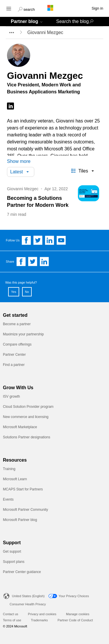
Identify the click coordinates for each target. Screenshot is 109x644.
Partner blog (24, 21)
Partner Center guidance (22, 572)
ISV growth (11, 396)
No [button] (27, 292)
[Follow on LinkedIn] (10, 106)
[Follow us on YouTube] (61, 240)
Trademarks (39, 620)
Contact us (11, 614)
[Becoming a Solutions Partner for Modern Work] (89, 194)
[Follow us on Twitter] (38, 240)
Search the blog (72, 21)
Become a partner (17, 324)
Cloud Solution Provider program (28, 407)
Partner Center (14, 355)
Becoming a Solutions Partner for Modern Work (38, 202)
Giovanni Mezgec (23, 189)
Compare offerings (17, 344)
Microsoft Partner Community (25, 510)
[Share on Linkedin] (44, 261)
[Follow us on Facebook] (26, 240)
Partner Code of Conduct (75, 620)
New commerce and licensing (26, 417)
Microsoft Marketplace (20, 427)
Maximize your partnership (23, 334)
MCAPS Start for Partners (23, 489)
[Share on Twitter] (33, 261)
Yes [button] (14, 292)
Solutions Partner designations (27, 437)
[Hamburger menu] (8, 8)
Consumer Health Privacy (28, 604)
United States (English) (28, 596)
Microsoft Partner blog (20, 520)
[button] (26, 9)
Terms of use (12, 620)
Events (8, 499)
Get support (12, 552)
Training (9, 469)
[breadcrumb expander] (11, 33)
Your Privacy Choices (74, 596)
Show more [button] (19, 161)
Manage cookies (78, 614)
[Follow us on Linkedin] (50, 240)
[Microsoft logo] (55, 8)
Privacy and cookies (42, 614)
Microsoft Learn (15, 479)
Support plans (14, 562)
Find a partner (14, 365)
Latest (17, 172)
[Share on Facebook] (21, 261)
